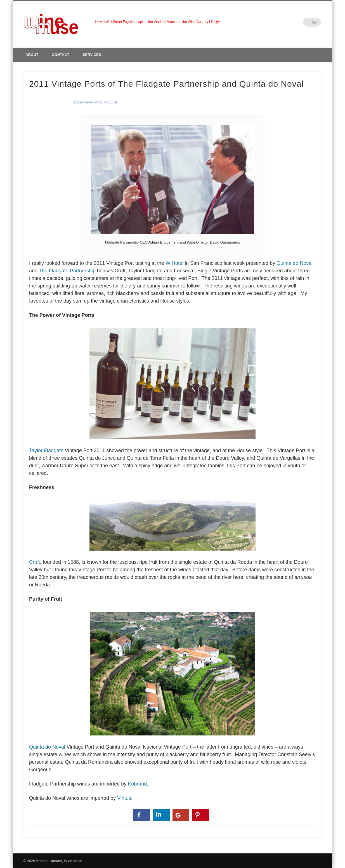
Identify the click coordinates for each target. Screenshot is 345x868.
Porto (99, 102)
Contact (61, 55)
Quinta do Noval (295, 263)
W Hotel (174, 263)
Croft (143, 531)
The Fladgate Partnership (67, 271)
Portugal (111, 102)
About (32, 55)
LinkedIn (305, 22)
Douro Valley (83, 102)
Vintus (124, 798)
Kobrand (137, 784)
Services (92, 55)
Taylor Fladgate (143, 389)
